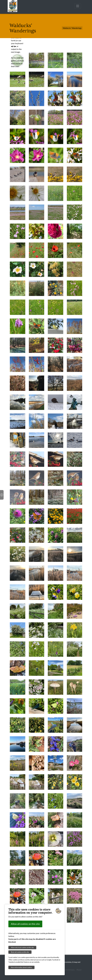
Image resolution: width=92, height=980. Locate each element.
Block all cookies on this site (20, 952)
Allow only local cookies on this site (22, 948)
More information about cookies (21, 967)
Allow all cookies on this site (25, 924)
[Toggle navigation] (78, 6)
